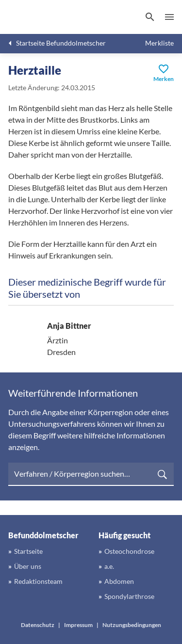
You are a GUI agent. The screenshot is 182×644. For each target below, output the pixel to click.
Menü (169, 17)
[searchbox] (91, 474)
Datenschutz (38, 625)
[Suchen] (150, 17)
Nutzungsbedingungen (132, 625)
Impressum (78, 625)
